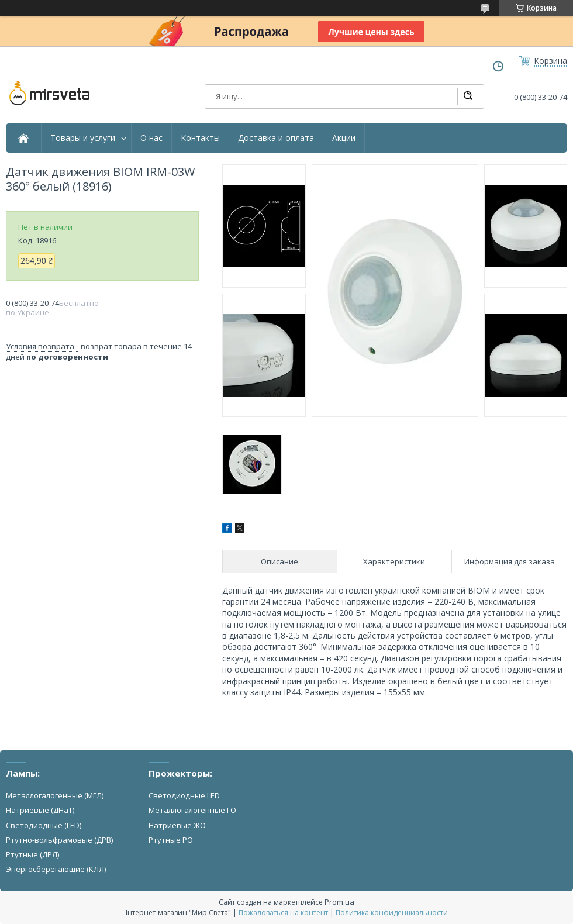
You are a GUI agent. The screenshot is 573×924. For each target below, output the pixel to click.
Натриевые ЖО (177, 825)
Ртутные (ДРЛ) (32, 854)
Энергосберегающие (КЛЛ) (56, 869)
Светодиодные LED (184, 795)
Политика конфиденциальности (392, 913)
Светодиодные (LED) (44, 825)
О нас (151, 138)
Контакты (200, 138)
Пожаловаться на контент (283, 913)
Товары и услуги (83, 138)
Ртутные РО (171, 840)
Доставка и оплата (276, 138)
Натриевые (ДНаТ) (40, 810)
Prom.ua (339, 902)
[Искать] (468, 96)
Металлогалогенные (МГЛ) (55, 795)
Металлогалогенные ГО (192, 810)
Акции (344, 138)
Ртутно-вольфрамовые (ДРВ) (59, 840)
